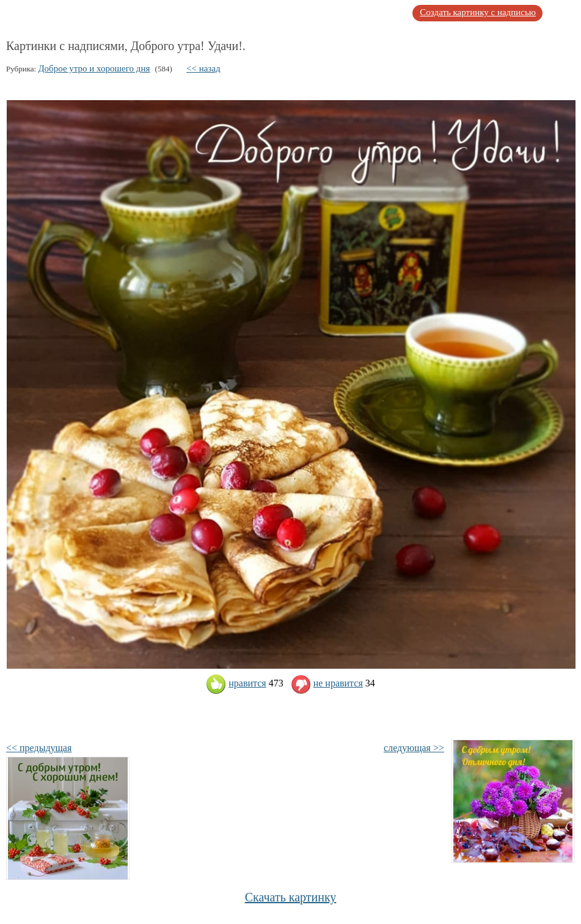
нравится (236, 683)
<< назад (203, 68)
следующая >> (414, 748)
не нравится (327, 683)
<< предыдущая (39, 748)
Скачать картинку (291, 897)
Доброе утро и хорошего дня (94, 68)
